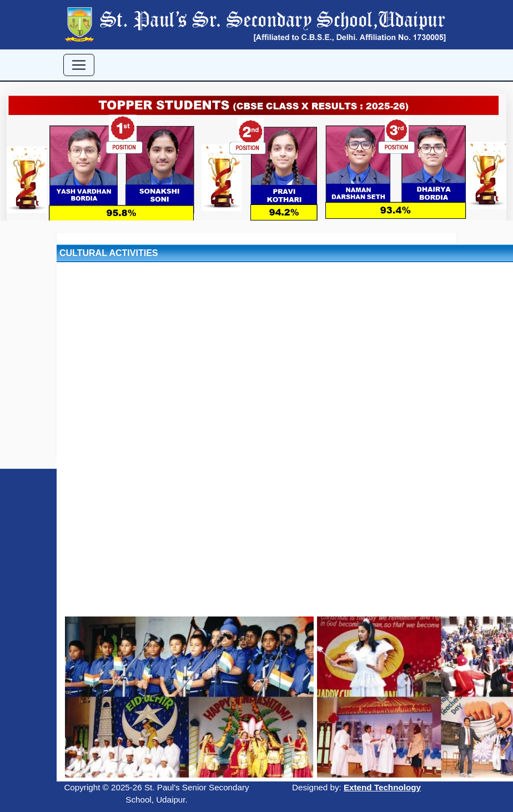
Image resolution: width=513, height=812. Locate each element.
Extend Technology (382, 787)
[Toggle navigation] (79, 65)
